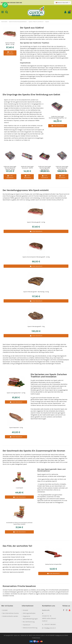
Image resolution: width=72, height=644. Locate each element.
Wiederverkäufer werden (10, 616)
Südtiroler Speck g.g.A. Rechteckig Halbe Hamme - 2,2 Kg (58, 118)
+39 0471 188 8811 (50, 624)
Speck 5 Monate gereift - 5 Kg (36, 326)
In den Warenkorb (10, 53)
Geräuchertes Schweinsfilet (53, 564)
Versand (25, 610)
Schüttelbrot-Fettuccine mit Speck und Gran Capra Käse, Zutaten (19, 523)
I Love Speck (19, 488)
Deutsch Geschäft (62, 3)
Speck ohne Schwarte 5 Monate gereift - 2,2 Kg (36, 257)
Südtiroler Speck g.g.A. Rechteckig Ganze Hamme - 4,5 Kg (10, 168)
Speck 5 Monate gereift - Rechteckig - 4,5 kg (36, 292)
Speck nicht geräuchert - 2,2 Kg (16, 393)
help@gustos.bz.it (50, 628)
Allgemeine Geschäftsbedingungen (30, 617)
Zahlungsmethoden (29, 613)
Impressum (27, 625)
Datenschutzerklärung (30, 628)
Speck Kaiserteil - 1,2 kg (16, 428)
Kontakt (5, 610)
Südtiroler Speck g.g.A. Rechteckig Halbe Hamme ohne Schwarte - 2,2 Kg (45, 169)
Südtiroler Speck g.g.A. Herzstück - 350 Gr (27, 167)
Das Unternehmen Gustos (11, 613)
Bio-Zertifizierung (29, 622)
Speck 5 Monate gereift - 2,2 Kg (10, 44)
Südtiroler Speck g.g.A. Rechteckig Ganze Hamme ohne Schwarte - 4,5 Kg (62, 169)
